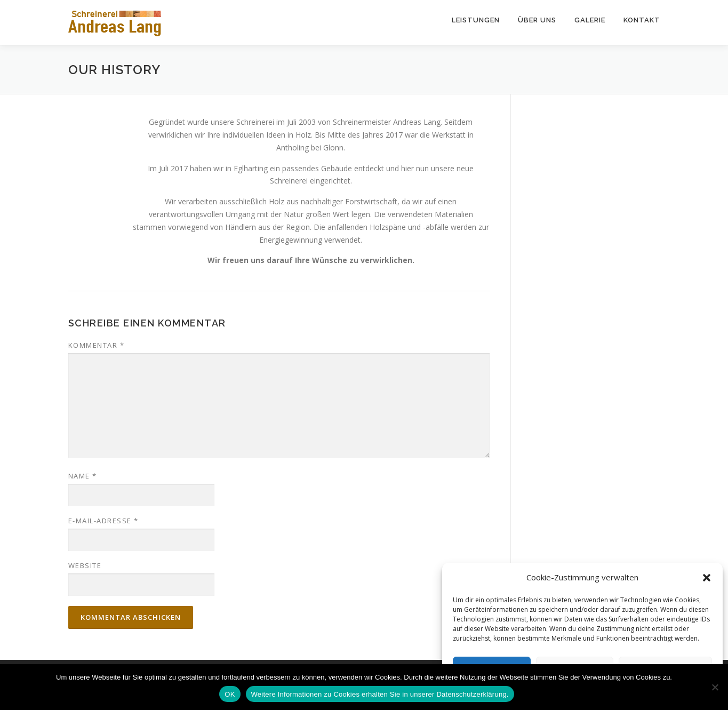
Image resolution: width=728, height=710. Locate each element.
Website (85, 565)
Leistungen (476, 20)
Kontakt (642, 20)
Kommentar (97, 345)
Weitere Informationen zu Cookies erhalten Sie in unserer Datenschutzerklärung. (380, 694)
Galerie (590, 20)
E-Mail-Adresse (103, 521)
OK (230, 694)
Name (83, 476)
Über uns (537, 20)
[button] (707, 578)
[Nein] (715, 687)
